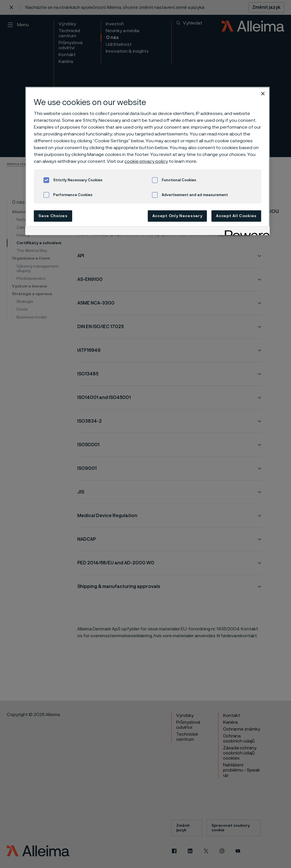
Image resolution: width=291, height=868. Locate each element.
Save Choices (53, 216)
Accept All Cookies (236, 216)
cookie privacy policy (146, 161)
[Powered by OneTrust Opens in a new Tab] (245, 232)
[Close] (263, 94)
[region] (147, 161)
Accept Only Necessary (177, 216)
